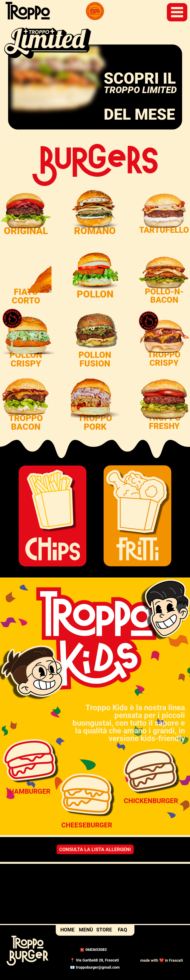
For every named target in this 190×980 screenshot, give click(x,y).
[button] (177, 12)
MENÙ (86, 930)
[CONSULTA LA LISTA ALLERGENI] (95, 849)
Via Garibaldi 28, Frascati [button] (97, 960)
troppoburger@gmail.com (98, 967)
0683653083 (96, 950)
